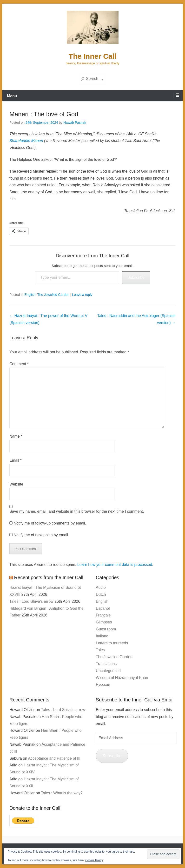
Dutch (101, 594)
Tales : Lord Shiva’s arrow (31, 601)
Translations (106, 664)
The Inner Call (92, 56)
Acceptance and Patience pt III (54, 758)
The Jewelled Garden (53, 295)
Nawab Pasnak (75, 123)
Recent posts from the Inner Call (49, 577)
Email (16, 460)
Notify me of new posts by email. (41, 535)
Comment (19, 364)
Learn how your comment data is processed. (115, 565)
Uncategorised (108, 671)
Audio (101, 587)
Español (103, 608)
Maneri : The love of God (44, 114)
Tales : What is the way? (62, 793)
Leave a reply (82, 295)
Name (16, 436)
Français (103, 615)
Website (16, 484)
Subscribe (136, 277)
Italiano (102, 636)
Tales (100, 650)
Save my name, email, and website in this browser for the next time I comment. (77, 511)
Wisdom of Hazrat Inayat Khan (122, 678)
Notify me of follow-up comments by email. (50, 523)
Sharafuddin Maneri (26, 141)
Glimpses (104, 622)
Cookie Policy (94, 860)
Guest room (106, 629)
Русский (103, 684)
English (30, 295)
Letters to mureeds (112, 643)
